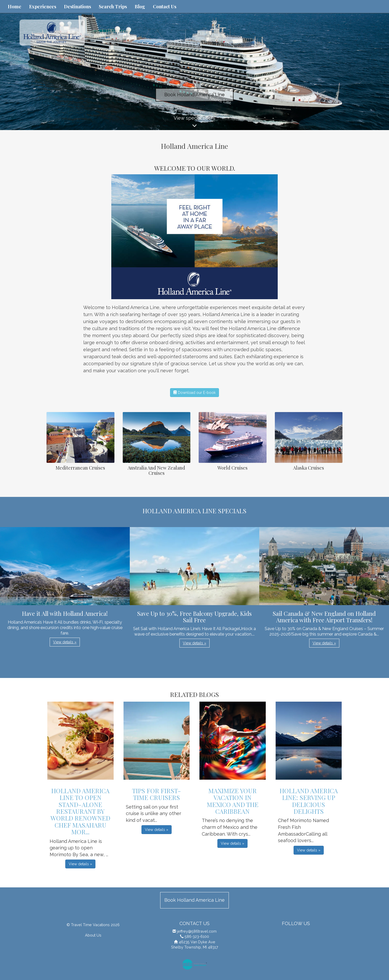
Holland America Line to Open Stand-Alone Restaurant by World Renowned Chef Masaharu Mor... (80, 811)
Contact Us (165, 7)
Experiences (43, 7)
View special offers (194, 123)
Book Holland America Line (194, 95)
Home (15, 7)
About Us (93, 935)
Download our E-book (194, 393)
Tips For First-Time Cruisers (157, 794)
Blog (140, 7)
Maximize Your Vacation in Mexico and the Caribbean (233, 801)
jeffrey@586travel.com (197, 931)
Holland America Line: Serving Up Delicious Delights (309, 801)
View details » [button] (65, 642)
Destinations (77, 7)
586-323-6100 (197, 936)
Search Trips (113, 7)
